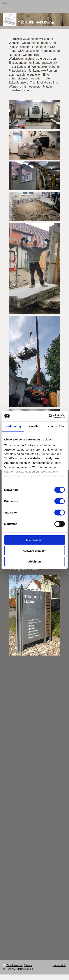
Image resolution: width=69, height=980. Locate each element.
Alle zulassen (34, 540)
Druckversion (13, 965)
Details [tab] (34, 426)
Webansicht (60, 965)
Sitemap (29, 965)
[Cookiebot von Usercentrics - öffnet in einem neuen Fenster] (49, 416)
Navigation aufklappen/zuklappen (34, 5)
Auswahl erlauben (34, 551)
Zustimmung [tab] (13, 426)
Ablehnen (34, 561)
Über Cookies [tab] (56, 426)
